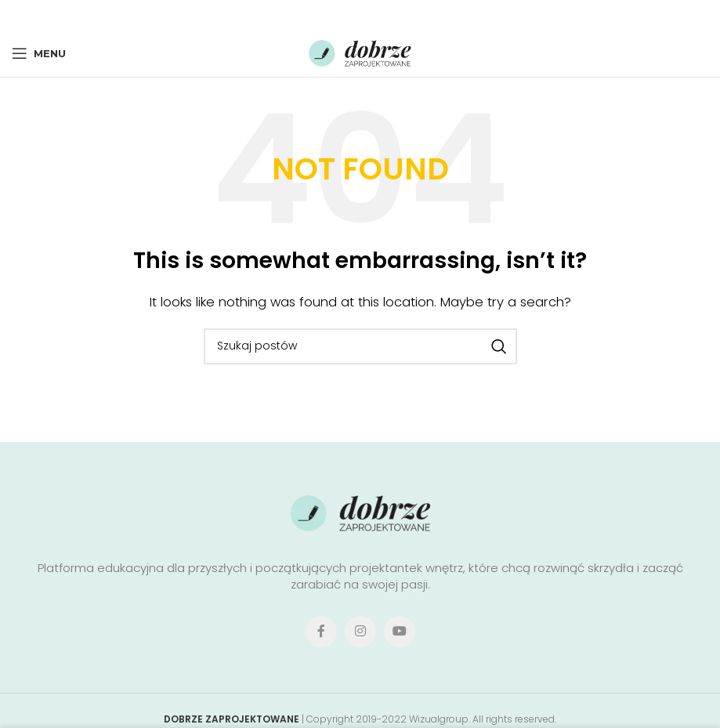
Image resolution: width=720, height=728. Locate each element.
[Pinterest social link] (358, 14)
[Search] (360, 346)
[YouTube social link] (400, 632)
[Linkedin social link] (381, 14)
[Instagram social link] (360, 632)
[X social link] (336, 14)
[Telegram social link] (403, 14)
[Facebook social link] (315, 14)
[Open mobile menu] (39, 53)
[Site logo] (360, 52)
